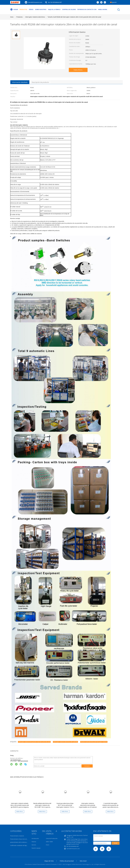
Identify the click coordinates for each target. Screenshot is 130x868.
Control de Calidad (71, 9)
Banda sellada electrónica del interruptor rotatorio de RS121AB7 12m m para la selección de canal (42, 806)
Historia (34, 842)
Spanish (114, 2)
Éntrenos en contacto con (90, 9)
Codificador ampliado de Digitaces (20, 845)
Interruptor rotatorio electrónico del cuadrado (65, 742)
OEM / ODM (49, 842)
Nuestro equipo (36, 848)
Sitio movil (83, 861)
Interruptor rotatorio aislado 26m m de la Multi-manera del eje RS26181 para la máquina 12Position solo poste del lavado (20, 807)
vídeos (32, 9)
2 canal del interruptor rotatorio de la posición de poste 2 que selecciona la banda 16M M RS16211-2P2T (110, 806)
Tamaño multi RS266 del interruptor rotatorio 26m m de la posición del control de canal (74, 17)
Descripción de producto (40, 82)
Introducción (35, 838)
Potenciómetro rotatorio (17, 836)
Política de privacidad (67, 861)
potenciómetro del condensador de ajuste (22, 842)
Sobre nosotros (42, 9)
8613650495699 (23, 761)
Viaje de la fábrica (56, 9)
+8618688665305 (15, 760)
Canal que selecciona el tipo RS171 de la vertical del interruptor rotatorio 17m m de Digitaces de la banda (65, 806)
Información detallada (20, 82)
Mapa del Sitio (49, 861)
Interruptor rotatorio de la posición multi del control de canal (34, 742)
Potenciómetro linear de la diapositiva (21, 839)
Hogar (14, 9)
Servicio (34, 845)
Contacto (87, 766)
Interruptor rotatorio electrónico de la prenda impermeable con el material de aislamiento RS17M (88, 806)
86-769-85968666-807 (55, 2)
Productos (24, 9)
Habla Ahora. (106, 9)
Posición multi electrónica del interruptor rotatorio (94, 742)
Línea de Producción (52, 838)
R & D (48, 845)
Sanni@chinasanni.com (35, 2)
